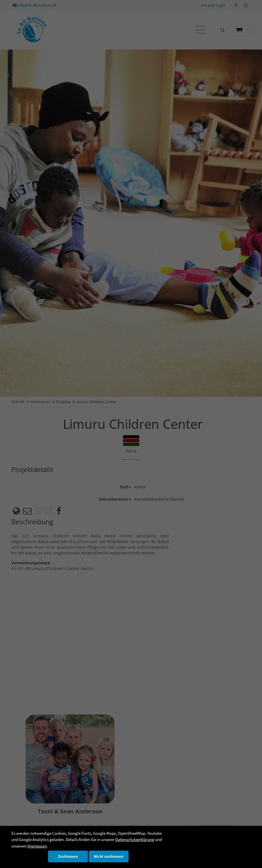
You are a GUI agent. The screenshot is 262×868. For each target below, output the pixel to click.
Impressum (37, 846)
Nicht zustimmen (109, 856)
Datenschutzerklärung (135, 839)
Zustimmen (68, 856)
